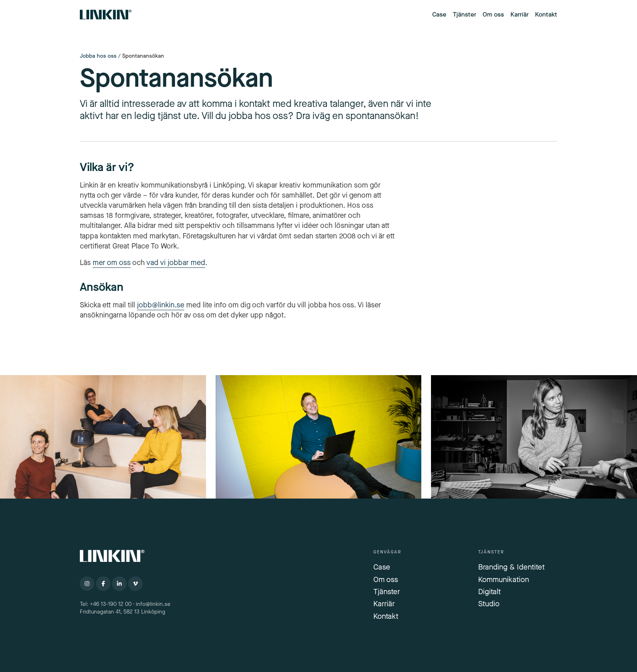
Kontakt (546, 14)
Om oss (493, 14)
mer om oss (112, 263)
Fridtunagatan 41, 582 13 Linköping (123, 612)
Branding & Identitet (511, 567)
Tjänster (464, 14)
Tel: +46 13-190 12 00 (106, 604)
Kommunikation (504, 579)
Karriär (519, 14)
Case (439, 14)
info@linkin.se (153, 604)
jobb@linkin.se (161, 305)
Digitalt (489, 592)
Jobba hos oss (98, 56)
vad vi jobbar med (176, 263)
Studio (489, 604)
